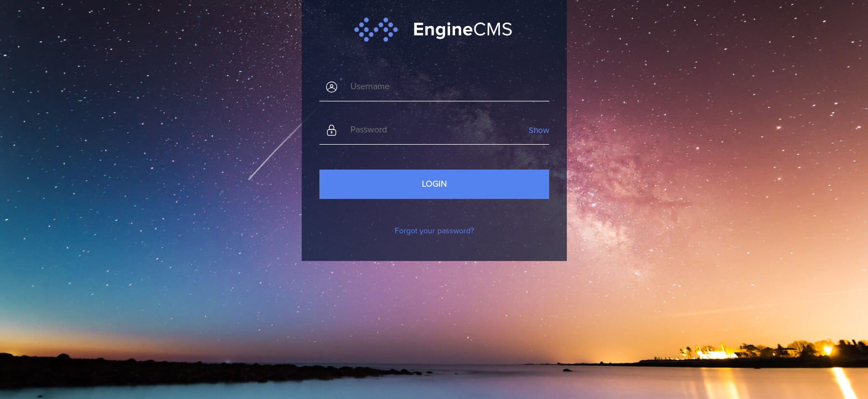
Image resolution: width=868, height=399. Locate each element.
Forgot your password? (434, 231)
